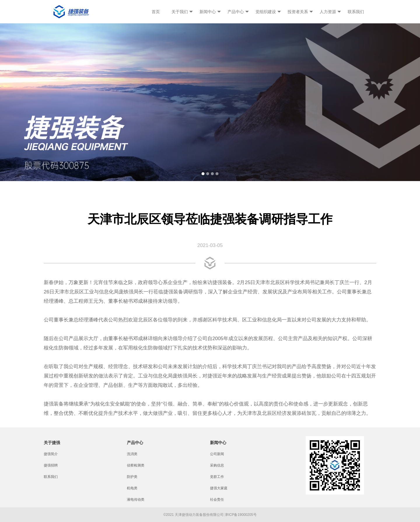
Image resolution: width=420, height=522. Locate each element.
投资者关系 (300, 12)
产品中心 (238, 12)
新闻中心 (210, 12)
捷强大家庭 (219, 488)
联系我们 (356, 12)
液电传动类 (136, 500)
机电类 (132, 488)
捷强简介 (51, 454)
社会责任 (217, 500)
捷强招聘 (51, 465)
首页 (156, 12)
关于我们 (182, 12)
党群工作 (217, 477)
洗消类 (132, 454)
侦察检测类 (136, 465)
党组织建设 (268, 12)
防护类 (132, 477)
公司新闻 (217, 454)
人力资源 (330, 12)
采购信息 (217, 465)
